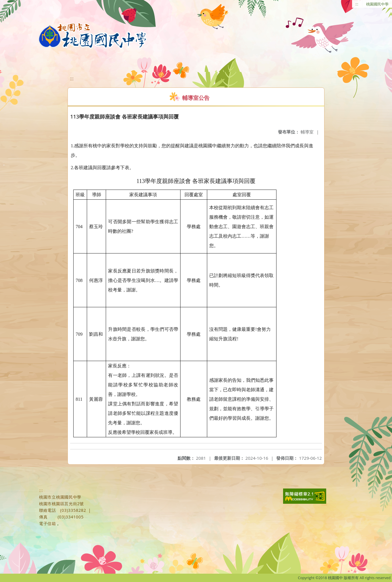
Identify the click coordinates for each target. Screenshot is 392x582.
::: (357, 4)
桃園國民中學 (377, 4)
